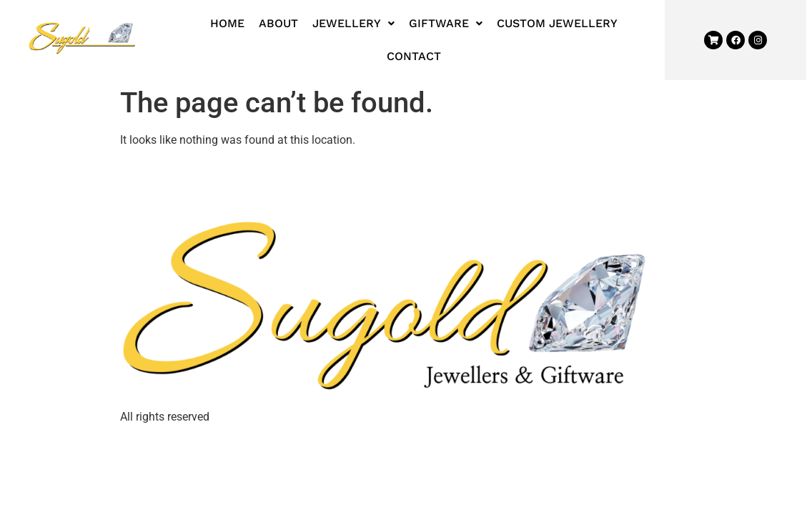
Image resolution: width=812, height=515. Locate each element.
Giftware (446, 23)
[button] (353, 24)
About (278, 23)
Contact (414, 56)
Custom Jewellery (557, 23)
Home (227, 23)
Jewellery (353, 23)
